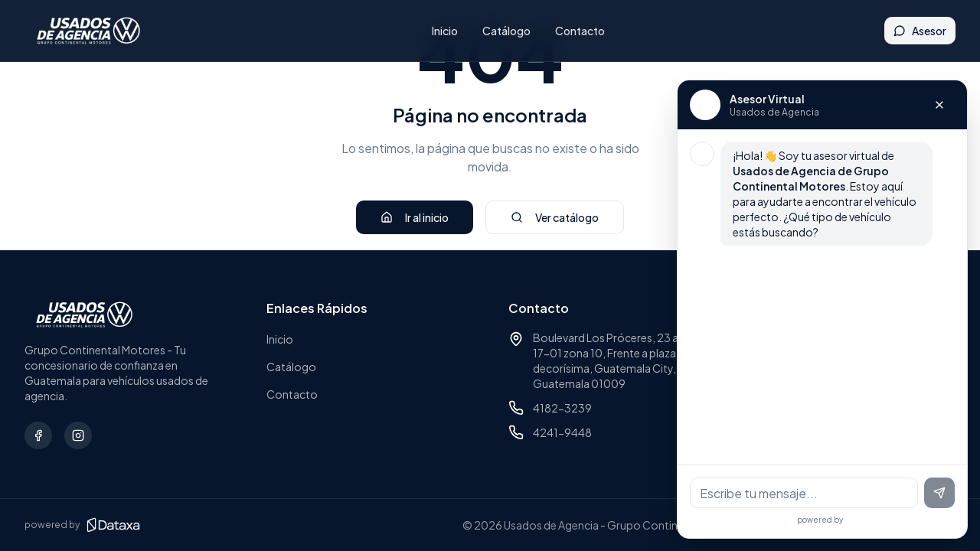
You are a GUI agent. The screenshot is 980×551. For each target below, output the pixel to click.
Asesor (920, 31)
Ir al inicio (415, 217)
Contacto (588, 31)
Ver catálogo (555, 217)
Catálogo (514, 31)
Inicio (452, 31)
